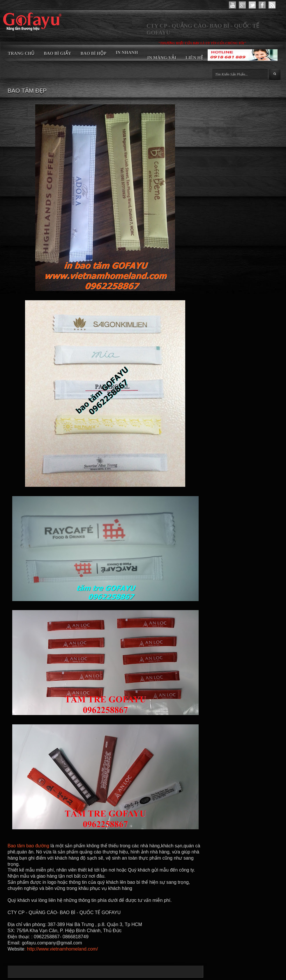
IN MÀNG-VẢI (162, 58)
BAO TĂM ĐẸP (27, 91)
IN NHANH (127, 52)
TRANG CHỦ (21, 53)
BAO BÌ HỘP (94, 53)
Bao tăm (16, 846)
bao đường (38, 846)
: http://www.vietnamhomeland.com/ (61, 949)
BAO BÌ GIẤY (57, 53)
